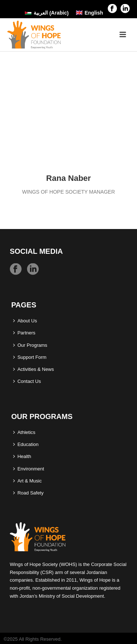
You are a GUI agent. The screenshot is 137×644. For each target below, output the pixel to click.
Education (26, 444)
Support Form (30, 357)
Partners (24, 333)
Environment (29, 469)
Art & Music (27, 481)
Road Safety (28, 493)
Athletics (24, 432)
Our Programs (30, 345)
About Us (25, 321)
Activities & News (34, 369)
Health (22, 456)
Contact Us (27, 381)
